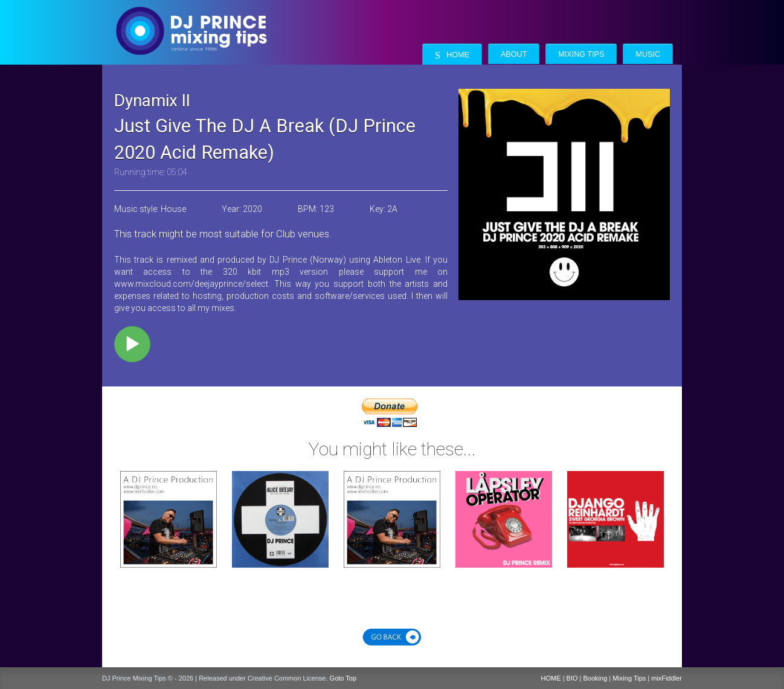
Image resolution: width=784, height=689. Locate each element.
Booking (596, 678)
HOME (551, 678)
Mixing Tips (581, 54)
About (514, 54)
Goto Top (343, 678)
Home (452, 55)
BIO (572, 678)
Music (648, 54)
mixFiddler (667, 678)
